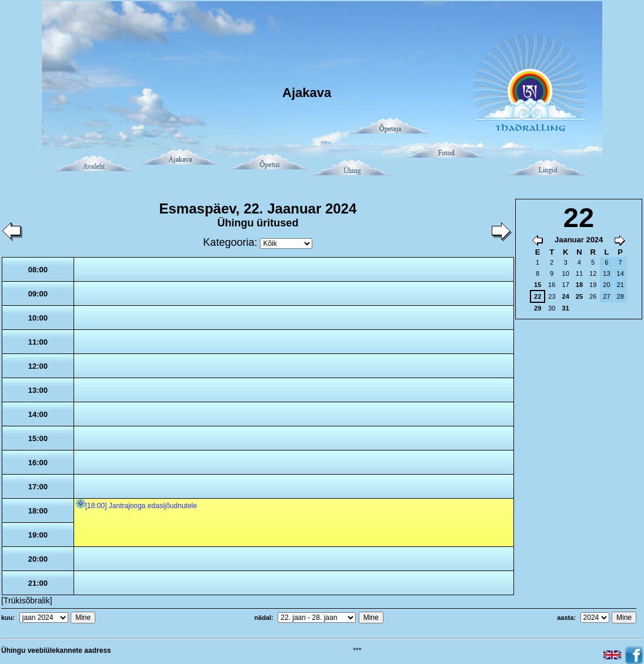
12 (593, 273)
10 (566, 273)
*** (357, 650)
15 (538, 285)
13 (606, 273)
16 (552, 285)
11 (579, 273)
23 (552, 296)
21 (620, 285)
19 (593, 285)
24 (566, 296)
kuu (7, 618)
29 (538, 308)
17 (566, 285)
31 (566, 308)
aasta (565, 618)
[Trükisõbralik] (27, 600)
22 (538, 296)
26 (593, 296)
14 (620, 273)
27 (606, 296)
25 (579, 296)
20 (606, 285)
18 (579, 285)
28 (620, 296)
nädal (263, 618)
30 (552, 308)
